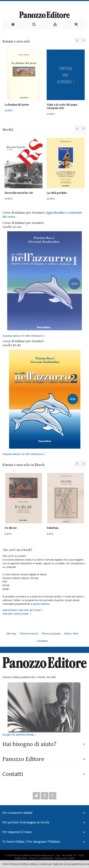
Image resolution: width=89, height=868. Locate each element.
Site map (11, 634)
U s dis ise (11, 528)
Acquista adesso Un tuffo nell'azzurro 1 (42, 284)
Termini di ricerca (29, 634)
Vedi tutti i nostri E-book (15, 614)
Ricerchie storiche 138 (19, 193)
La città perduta (57, 193)
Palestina (52, 528)
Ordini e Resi (71, 634)
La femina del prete (17, 105)
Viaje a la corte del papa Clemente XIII (62, 107)
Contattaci (42, 641)
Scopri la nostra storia (18, 735)
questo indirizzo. (41, 604)
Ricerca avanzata (51, 634)
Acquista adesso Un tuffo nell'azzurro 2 (42, 403)
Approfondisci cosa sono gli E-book (22, 610)
